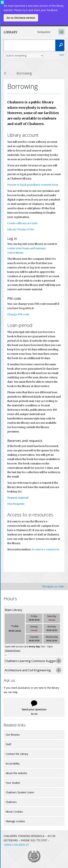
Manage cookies (15, 821)
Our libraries (13, 735)
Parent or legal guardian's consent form (33, 185)
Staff (8, 744)
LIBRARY (11, 32)
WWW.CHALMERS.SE (17, 845)
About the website (16, 773)
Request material (18, 498)
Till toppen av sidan (53, 586)
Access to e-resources (45, 549)
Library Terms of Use (21, 229)
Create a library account (22, 223)
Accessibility (13, 763)
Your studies (13, 783)
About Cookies (14, 812)
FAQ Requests (16, 504)
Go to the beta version (21, 18)
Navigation (44, 32)
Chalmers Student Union (20, 792)
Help (62, 55)
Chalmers (11, 802)
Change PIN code (18, 314)
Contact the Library (17, 754)
